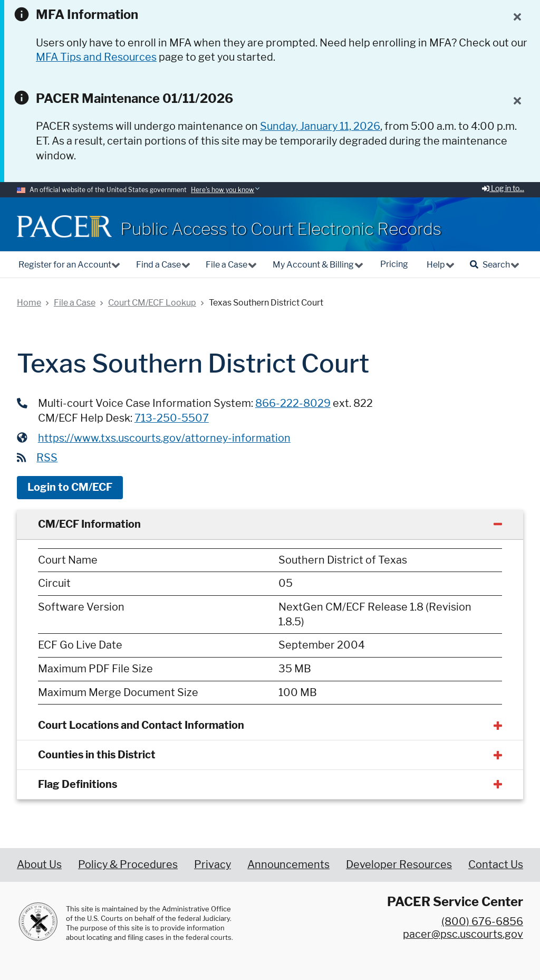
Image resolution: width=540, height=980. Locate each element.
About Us (39, 864)
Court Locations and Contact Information (141, 725)
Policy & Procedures (128, 864)
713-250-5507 (172, 418)
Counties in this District (97, 755)
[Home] (64, 227)
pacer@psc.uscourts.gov (463, 934)
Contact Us (496, 864)
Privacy (213, 864)
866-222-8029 (293, 403)
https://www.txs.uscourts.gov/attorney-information (164, 438)
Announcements (288, 864)
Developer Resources (399, 864)
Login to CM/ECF (70, 487)
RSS (47, 458)
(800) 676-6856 (482, 921)
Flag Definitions (78, 784)
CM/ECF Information (89, 524)
